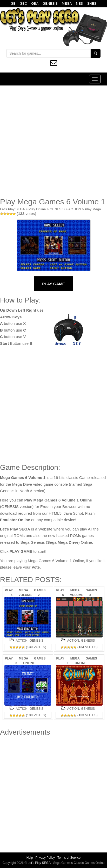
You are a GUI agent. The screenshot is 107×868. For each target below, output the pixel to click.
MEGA (67, 3)
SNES (92, 3)
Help (30, 858)
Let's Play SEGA (12, 209)
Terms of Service (69, 858)
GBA (35, 3)
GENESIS (50, 3)
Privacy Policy (45, 858)
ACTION (75, 209)
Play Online (37, 209)
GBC (23, 3)
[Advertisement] (53, 141)
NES (80, 3)
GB (13, 3)
